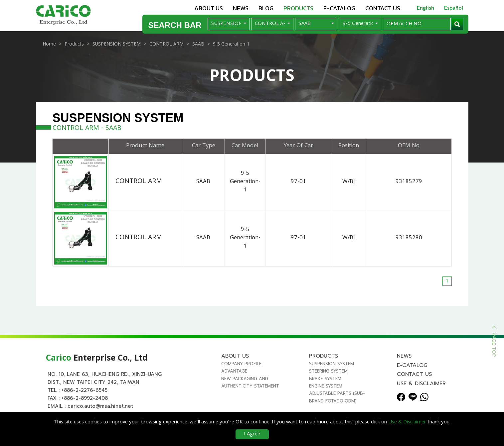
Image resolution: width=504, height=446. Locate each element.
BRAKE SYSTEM (325, 385)
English (425, 8)
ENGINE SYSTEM (326, 392)
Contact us (383, 8)
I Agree (252, 434)
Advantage (234, 377)
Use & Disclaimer (421, 390)
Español (454, 8)
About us (209, 8)
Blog (266, 8)
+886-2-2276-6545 (84, 396)
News (241, 8)
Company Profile (241, 370)
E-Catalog (339, 8)
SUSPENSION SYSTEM (332, 370)
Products (298, 8)
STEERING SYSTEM (328, 377)
